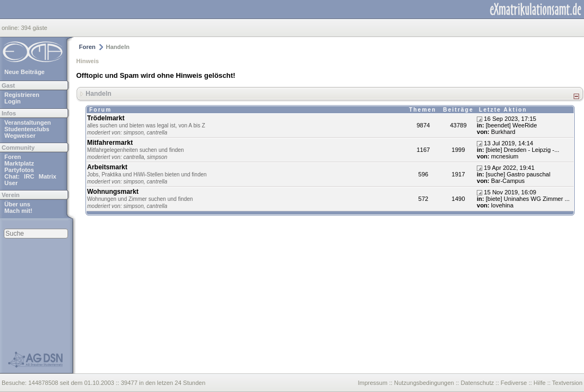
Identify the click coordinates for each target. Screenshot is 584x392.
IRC (29, 176)
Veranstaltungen (28, 122)
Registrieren (22, 95)
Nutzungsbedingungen (424, 383)
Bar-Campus (508, 181)
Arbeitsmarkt (107, 167)
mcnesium (505, 156)
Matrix (47, 176)
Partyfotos (19, 170)
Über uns (17, 204)
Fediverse (514, 383)
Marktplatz (19, 163)
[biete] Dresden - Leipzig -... (523, 150)
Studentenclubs (27, 129)
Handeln (98, 93)
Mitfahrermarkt (110, 143)
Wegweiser (20, 136)
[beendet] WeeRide (512, 125)
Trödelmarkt (106, 118)
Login (13, 101)
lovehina (502, 205)
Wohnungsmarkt (113, 192)
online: (11, 28)
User (11, 183)
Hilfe (539, 383)
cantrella (157, 133)
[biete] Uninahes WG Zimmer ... (528, 199)
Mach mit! (18, 211)
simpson (134, 133)
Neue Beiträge (24, 72)
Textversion (567, 383)
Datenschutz (477, 383)
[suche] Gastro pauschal (518, 174)
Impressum (372, 383)
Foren (13, 157)
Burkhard (503, 132)
